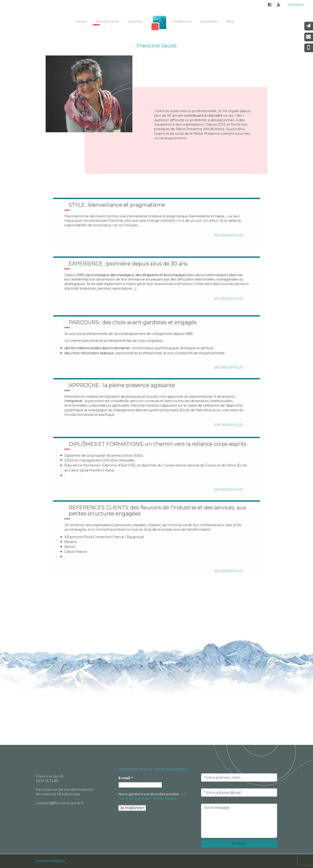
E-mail (126, 778)
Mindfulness (182, 21)
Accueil (82, 21)
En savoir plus (229, 236)
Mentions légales (51, 861)
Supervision (209, 21)
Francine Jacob (107, 21)
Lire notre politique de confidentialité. (152, 796)
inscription (296, 4)
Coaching (135, 21)
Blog (230, 21)
